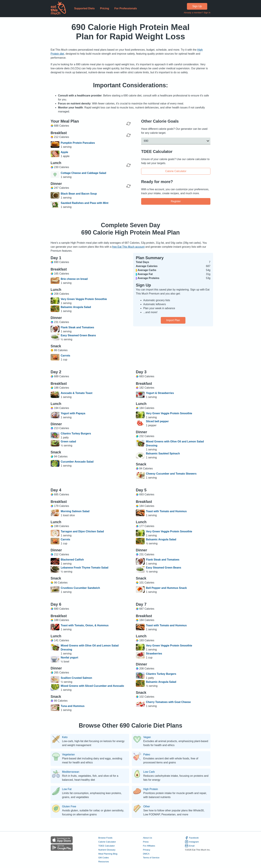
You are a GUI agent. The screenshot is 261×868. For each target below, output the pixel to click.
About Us (148, 838)
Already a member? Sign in (197, 13)
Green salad (68, 441)
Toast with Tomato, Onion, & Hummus (85, 625)
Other (147, 807)
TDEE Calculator (107, 846)
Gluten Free (69, 807)
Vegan (147, 737)
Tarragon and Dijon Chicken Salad (82, 531)
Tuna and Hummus (73, 706)
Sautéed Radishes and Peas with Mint (85, 203)
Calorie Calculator (176, 171)
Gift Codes (104, 858)
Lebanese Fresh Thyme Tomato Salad (85, 568)
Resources (104, 862)
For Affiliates (149, 846)
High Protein (151, 789)
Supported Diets (84, 8)
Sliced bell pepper (157, 421)
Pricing (105, 8)
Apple (64, 152)
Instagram (192, 842)
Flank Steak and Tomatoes (77, 327)
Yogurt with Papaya (73, 413)
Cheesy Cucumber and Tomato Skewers (171, 474)
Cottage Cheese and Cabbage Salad (83, 173)
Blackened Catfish (72, 560)
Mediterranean (71, 772)
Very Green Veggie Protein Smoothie (84, 299)
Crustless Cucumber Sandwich (80, 588)
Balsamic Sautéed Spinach (163, 453)
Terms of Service (151, 858)
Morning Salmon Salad (75, 511)
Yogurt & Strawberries (160, 393)
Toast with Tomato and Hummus (166, 511)
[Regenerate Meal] (129, 135)
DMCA (146, 854)
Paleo (147, 755)
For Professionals (126, 8)
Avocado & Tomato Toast (77, 393)
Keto (65, 737)
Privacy (147, 850)
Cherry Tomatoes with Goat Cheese (168, 702)
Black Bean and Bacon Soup (79, 194)
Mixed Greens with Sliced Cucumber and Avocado (92, 686)
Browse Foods (105, 838)
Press (146, 842)
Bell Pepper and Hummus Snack (166, 588)
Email (190, 846)
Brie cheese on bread (74, 279)
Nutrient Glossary (107, 850)
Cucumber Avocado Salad (77, 462)
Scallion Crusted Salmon (76, 678)
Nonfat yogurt (69, 658)
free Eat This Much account (128, 247)
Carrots (65, 356)
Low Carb (149, 772)
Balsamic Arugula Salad (76, 307)
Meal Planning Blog (108, 854)
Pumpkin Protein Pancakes (78, 143)
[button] (176, 141)
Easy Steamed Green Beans (78, 335)
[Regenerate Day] (129, 124)
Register (176, 201)
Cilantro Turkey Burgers (76, 434)
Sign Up (197, 6)
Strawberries (154, 654)
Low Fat (67, 789)
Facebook (192, 838)
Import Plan (173, 320)
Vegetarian (68, 755)
